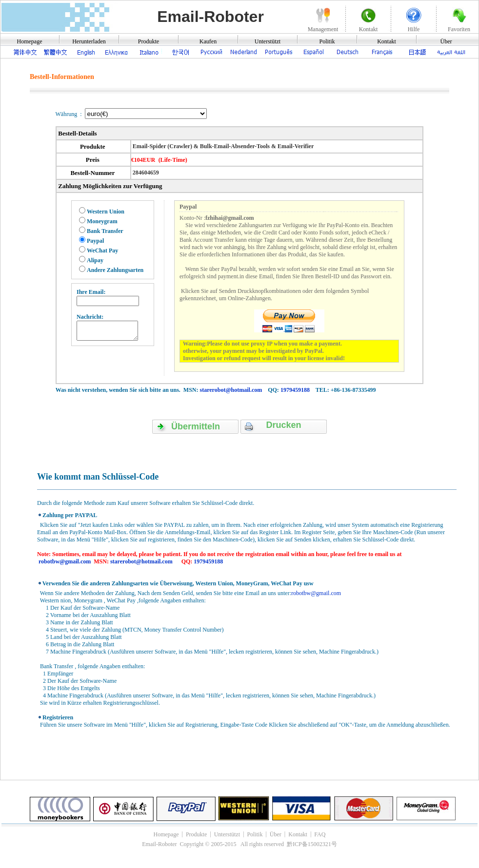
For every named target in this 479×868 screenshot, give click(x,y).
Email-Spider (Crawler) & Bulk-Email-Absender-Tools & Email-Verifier (222, 146)
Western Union (106, 212)
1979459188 (295, 390)
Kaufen (208, 41)
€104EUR (143, 160)
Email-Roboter (210, 17)
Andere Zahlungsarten (115, 270)
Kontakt (387, 41)
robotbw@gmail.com (65, 561)
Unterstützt (268, 41)
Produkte (149, 41)
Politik (327, 41)
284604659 (145, 173)
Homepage (30, 41)
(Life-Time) (173, 160)
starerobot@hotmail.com (231, 390)
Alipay (95, 260)
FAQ (320, 834)
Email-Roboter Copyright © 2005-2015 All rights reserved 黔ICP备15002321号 (239, 844)
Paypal (95, 241)
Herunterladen (89, 41)
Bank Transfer (105, 231)
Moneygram (102, 221)
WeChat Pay (102, 251)
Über (446, 41)
